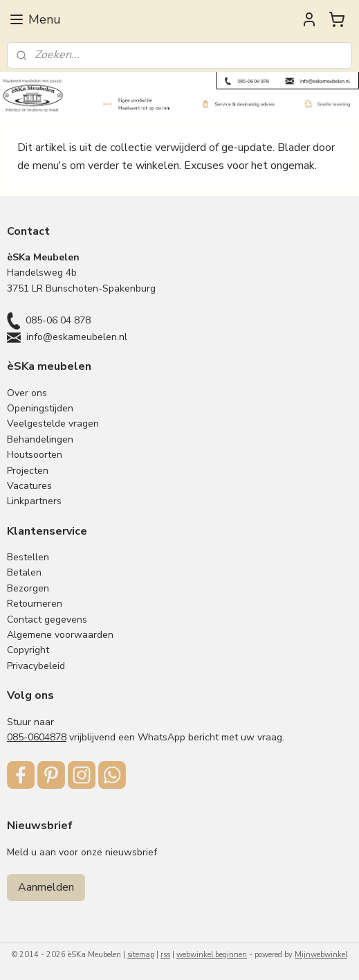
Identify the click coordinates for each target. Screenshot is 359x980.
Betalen (24, 572)
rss (165, 955)
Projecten (28, 471)
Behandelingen (40, 439)
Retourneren (35, 604)
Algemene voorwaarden (60, 635)
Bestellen (28, 557)
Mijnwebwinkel (321, 955)
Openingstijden (40, 408)
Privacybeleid (36, 666)
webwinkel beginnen (212, 955)
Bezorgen (28, 588)
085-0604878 (37, 737)
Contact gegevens (47, 620)
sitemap (141, 955)
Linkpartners (34, 501)
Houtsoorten (35, 455)
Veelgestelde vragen (53, 424)
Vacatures (29, 486)
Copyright (28, 650)
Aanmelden (46, 887)
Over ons (27, 393)
